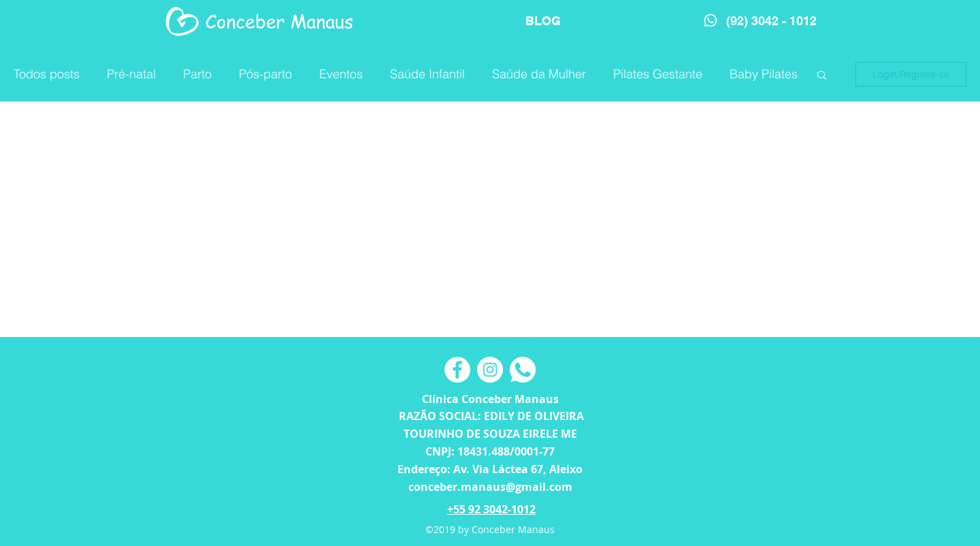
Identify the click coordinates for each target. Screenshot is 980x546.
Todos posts (47, 74)
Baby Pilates (764, 74)
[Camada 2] (523, 370)
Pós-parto (265, 74)
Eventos (341, 74)
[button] (822, 76)
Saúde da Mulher (539, 74)
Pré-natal (131, 74)
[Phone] (710, 20)
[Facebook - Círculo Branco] (457, 370)
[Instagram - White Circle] (490, 370)
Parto (197, 74)
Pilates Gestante (658, 74)
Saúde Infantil (427, 74)
